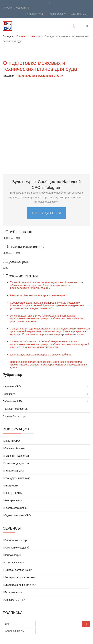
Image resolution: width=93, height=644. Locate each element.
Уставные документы (16, 463)
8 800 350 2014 (35, 14)
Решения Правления (16, 456)
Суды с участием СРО (17, 515)
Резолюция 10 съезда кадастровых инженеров (38, 295)
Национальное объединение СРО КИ (40, 76)
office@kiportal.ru (80, 14)
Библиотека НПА (13, 401)
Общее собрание (14, 448)
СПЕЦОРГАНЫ (12, 493)
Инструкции (10, 486)
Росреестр (9, 394)
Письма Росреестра (14, 416)
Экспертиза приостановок (19, 577)
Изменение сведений (16, 548)
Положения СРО (13, 471)
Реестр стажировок (15, 508)
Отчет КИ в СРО (13, 562)
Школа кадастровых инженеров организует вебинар (41, 355)
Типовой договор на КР (17, 570)
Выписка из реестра (15, 540)
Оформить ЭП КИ (14, 600)
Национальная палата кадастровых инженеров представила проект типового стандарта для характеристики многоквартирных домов (49, 365)
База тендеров (12, 592)
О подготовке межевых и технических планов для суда (40, 66)
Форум (7, 8)
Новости (20, 8)
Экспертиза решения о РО (19, 585)
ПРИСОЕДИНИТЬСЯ (46, 213)
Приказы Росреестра (15, 409)
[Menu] (74, 26)
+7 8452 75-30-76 (57, 14)
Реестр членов (12, 500)
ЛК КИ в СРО (11, 441)
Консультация (12, 555)
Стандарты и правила (16, 478)
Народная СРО (12, 386)
